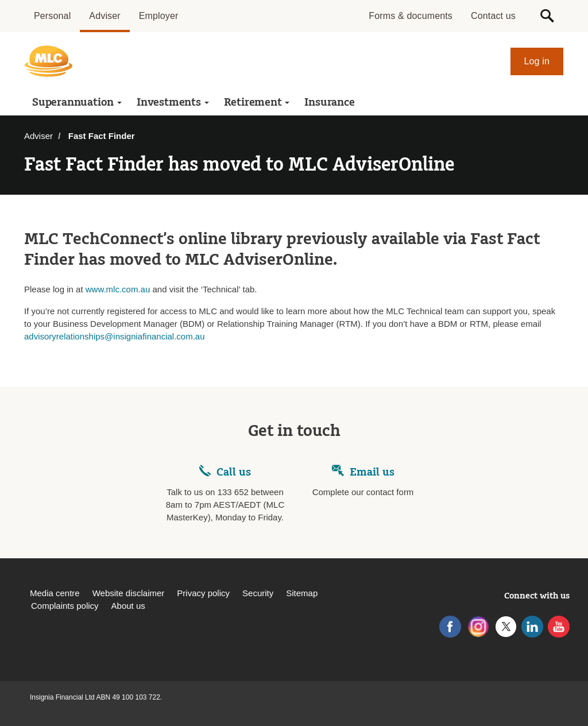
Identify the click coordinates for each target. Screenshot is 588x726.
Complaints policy (65, 606)
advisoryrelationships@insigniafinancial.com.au (115, 336)
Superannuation (77, 102)
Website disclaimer (129, 593)
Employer (159, 16)
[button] (547, 16)
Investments (173, 102)
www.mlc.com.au (118, 289)
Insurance (329, 102)
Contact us (493, 16)
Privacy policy (203, 593)
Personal (52, 16)
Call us (234, 472)
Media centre (55, 593)
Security (258, 593)
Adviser (105, 16)
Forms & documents (411, 16)
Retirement (257, 102)
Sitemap (302, 593)
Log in (537, 61)
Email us (372, 472)
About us (128, 606)
